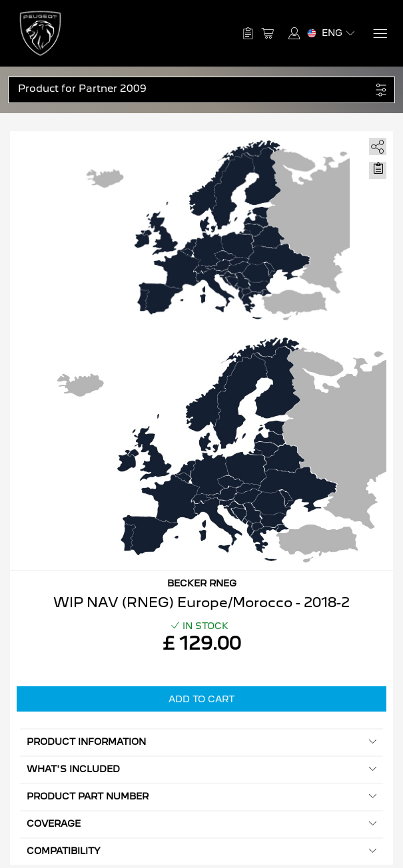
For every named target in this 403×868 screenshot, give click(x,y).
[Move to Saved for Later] (378, 168)
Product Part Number (201, 796)
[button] (195, 89)
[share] (375, 144)
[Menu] (379, 34)
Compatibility (201, 851)
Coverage (201, 824)
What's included (201, 769)
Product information (201, 742)
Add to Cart (201, 699)
